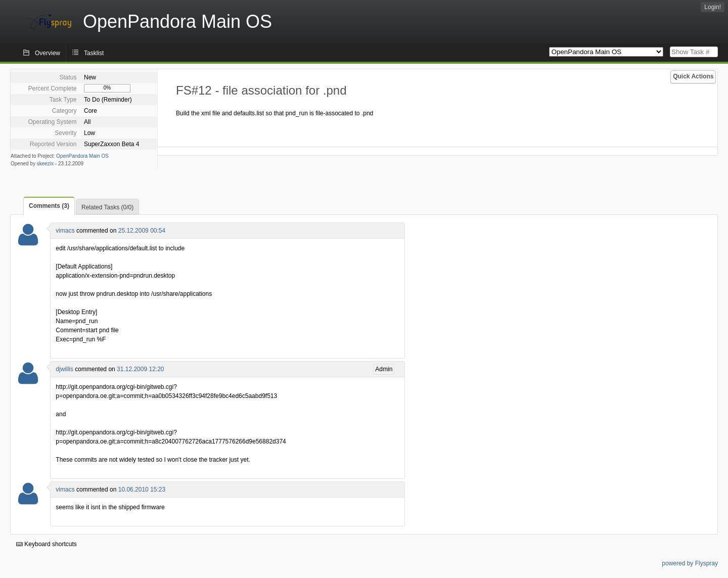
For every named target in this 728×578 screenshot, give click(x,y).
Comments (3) (49, 206)
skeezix (45, 164)
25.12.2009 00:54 (142, 231)
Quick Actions (693, 76)
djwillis (64, 369)
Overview (48, 53)
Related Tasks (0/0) (107, 207)
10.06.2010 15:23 (142, 490)
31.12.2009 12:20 (140, 369)
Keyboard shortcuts (47, 544)
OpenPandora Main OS (82, 156)
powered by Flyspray (690, 563)
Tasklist (94, 53)
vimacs (65, 231)
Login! (713, 7)
